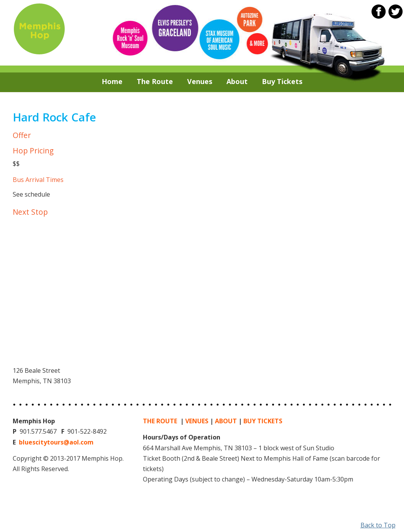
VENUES (197, 421)
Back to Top (378, 525)
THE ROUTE (161, 421)
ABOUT (226, 421)
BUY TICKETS (263, 421)
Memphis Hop (39, 29)
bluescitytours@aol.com (56, 442)
